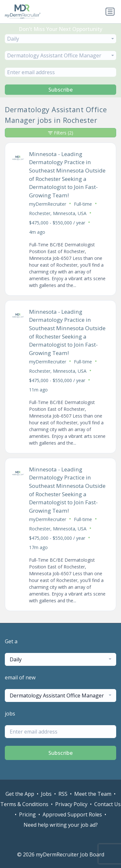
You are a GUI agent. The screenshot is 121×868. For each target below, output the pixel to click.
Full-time (83, 204)
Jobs (46, 794)
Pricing (27, 814)
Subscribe (61, 90)
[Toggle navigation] (110, 12)
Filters (61, 133)
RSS (63, 794)
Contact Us (107, 804)
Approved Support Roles (72, 814)
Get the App (20, 794)
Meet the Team (93, 794)
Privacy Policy (71, 804)
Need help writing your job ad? (61, 825)
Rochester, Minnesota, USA (58, 213)
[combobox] (60, 39)
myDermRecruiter (48, 204)
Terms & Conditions (24, 804)
